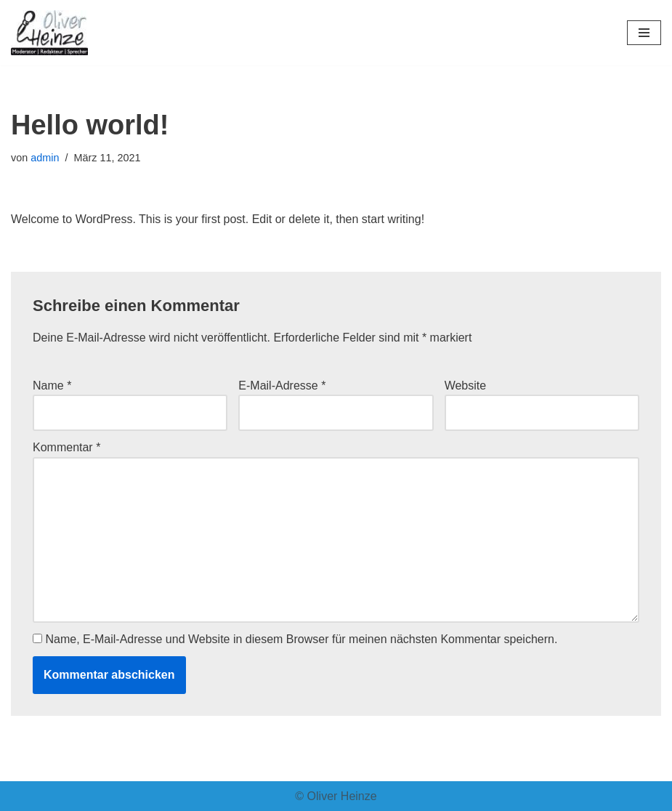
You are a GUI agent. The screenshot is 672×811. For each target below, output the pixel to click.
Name (52, 386)
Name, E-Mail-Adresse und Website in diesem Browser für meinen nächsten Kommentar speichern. (301, 639)
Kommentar (66, 447)
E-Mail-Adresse (282, 386)
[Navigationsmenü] (644, 33)
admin (45, 158)
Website (466, 386)
